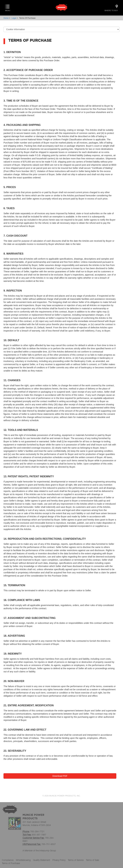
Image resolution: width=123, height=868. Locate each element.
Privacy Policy (59, 860)
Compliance (8, 860)
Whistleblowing (23, 860)
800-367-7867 (39, 835)
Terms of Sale (92, 860)
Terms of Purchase (11, 863)
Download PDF (60, 776)
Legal (14, 18)
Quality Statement (42, 860)
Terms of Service (76, 860)
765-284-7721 (37, 831)
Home (6, 18)
